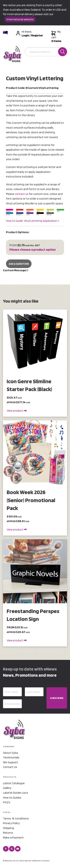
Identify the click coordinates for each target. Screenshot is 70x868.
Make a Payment (13, 837)
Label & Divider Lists (15, 793)
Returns (8, 833)
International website (20, 19)
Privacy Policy (11, 823)
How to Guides (12, 798)
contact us (22, 194)
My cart (56, 36)
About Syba (10, 753)
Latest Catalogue (14, 783)
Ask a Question (19, 264)
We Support (11, 762)
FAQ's (7, 802)
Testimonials (11, 757)
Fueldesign (46, 861)
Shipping (8, 828)
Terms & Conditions (16, 818)
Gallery (7, 788)
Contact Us (10, 767)
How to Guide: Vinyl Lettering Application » (33, 221)
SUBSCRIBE (57, 698)
